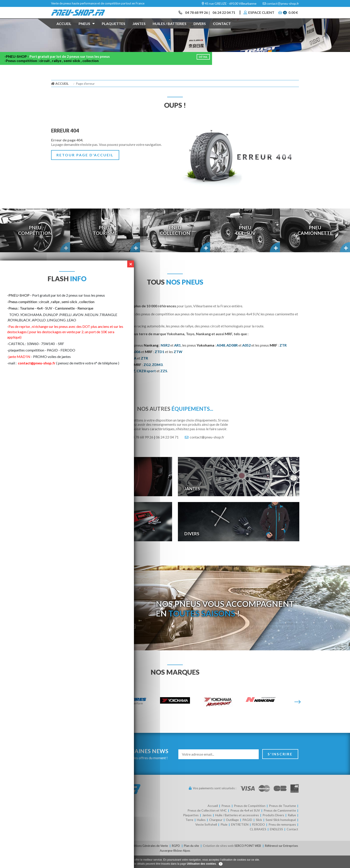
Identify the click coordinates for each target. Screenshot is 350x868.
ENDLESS (276, 842)
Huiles (201, 833)
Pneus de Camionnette (280, 823)
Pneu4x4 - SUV (245, 243)
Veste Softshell (206, 837)
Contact (222, 30)
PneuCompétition (35, 243)
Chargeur (216, 833)
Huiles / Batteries (170, 30)
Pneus (87, 29)
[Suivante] (298, 715)
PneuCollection (175, 243)
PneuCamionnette (315, 243)
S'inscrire (280, 767)
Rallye (292, 828)
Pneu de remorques (282, 837)
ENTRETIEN (240, 837)
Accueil (64, 30)
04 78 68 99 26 (193, 15)
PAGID (247, 833)
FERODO (258, 837)
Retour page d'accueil (85, 168)
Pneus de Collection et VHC (207, 823)
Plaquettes (114, 30)
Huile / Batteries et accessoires (237, 828)
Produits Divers (273, 828)
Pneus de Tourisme (282, 819)
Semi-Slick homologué (281, 833)
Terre (189, 833)
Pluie (224, 837)
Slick (259, 833)
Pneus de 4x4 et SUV (245, 823)
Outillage (232, 833)
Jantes (139, 30)
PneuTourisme (105, 243)
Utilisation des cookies (201, 864)
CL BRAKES (258, 842)
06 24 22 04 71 (222, 15)
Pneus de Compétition (250, 819)
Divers (200, 30)
